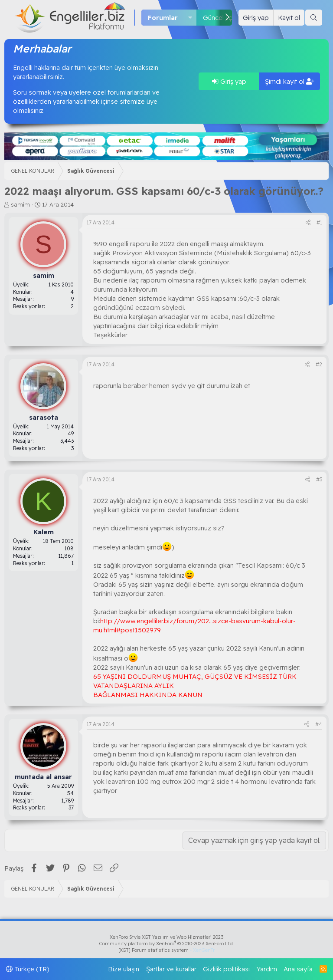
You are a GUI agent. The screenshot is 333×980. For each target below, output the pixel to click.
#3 (319, 479)
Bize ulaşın (124, 969)
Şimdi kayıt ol (290, 81)
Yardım (267, 969)
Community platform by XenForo (167, 944)
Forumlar (163, 18)
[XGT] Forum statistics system (166, 950)
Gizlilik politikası (226, 969)
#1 (319, 222)
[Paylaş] (308, 223)
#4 (319, 724)
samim (20, 204)
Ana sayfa (298, 969)
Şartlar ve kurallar (171, 969)
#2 (319, 364)
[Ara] (314, 18)
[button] (190, 18)
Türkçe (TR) (28, 969)
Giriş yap (229, 81)
